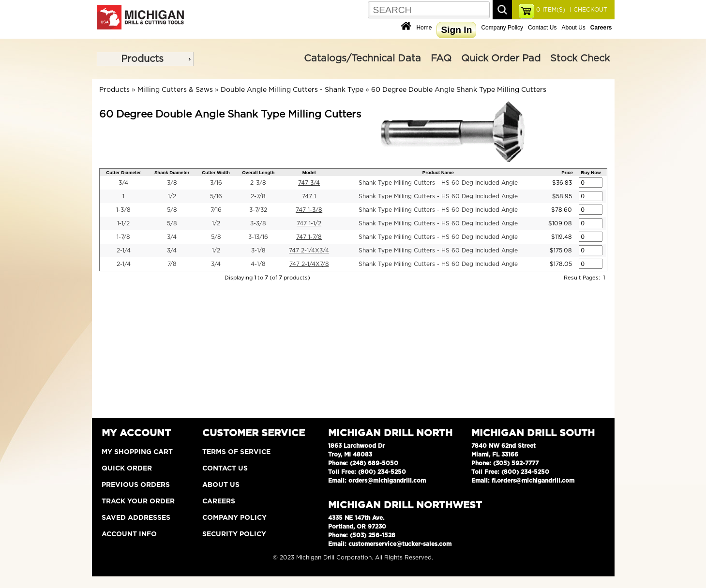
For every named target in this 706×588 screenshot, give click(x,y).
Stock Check (580, 59)
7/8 (172, 264)
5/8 (172, 210)
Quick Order (127, 469)
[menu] (145, 59)
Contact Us (542, 28)
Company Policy (502, 28)
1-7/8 (123, 237)
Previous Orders (136, 485)
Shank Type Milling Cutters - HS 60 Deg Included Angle (438, 183)
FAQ (441, 59)
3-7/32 (258, 210)
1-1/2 (123, 223)
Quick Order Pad (501, 59)
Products (142, 59)
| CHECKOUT (587, 10)
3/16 (216, 183)
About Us (573, 28)
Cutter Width (216, 172)
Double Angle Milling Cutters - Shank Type (292, 90)
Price (567, 172)
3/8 (172, 183)
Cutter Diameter (123, 172)
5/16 (216, 196)
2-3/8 (258, 183)
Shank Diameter (172, 172)
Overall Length (258, 172)
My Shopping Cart (137, 452)
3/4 (123, 183)
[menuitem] (145, 59)
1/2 (172, 196)
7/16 (216, 210)
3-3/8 (258, 223)
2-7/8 (258, 196)
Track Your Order (138, 501)
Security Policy (234, 534)
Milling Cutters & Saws (175, 90)
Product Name (438, 172)
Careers (219, 501)
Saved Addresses (136, 518)
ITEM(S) (551, 10)
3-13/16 (258, 237)
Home (424, 28)
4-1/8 (258, 264)
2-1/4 (124, 250)
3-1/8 (258, 250)
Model (309, 172)
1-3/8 (123, 210)
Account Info (129, 534)
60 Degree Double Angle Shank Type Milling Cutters (459, 90)
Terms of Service (236, 452)
